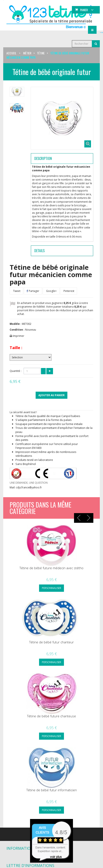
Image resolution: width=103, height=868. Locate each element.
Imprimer (19, 336)
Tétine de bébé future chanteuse (51, 716)
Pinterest (69, 291)
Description (43, 158)
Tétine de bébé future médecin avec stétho (51, 568)
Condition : (17, 330)
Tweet (16, 291)
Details (39, 251)
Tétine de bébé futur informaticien (52, 790)
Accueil (11, 53)
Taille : (16, 348)
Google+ (51, 291)
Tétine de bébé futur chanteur (51, 642)
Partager (33, 291)
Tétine (41, 53)
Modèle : (15, 324)
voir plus (56, 857)
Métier (27, 53)
